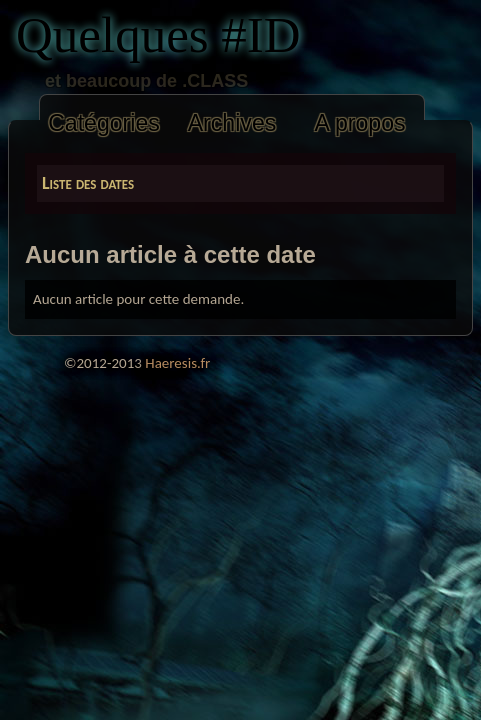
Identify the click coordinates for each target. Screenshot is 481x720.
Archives (232, 123)
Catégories (104, 123)
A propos (359, 123)
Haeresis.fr (177, 363)
